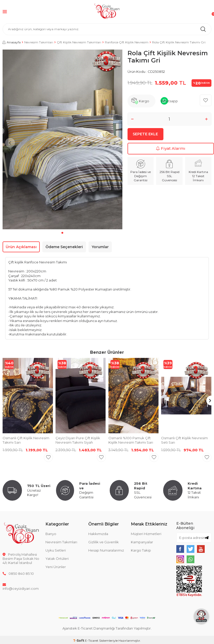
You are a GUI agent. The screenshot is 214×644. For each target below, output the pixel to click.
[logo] (107, 12)
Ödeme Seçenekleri (64, 247)
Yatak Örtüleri (57, 559)
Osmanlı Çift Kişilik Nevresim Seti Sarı (184, 440)
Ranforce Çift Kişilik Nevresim (127, 42)
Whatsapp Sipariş (169, 103)
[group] (62, 139)
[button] (62, 233)
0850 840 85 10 (18, 574)
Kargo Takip (141, 550)
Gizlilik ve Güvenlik (104, 542)
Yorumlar (100, 247)
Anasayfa (12, 42)
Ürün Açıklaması (21, 247)
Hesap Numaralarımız (106, 550)
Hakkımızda (98, 534)
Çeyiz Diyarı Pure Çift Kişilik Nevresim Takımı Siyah (78, 440)
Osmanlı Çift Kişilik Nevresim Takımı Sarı (26, 440)
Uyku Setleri (56, 550)
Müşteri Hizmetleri (146, 534)
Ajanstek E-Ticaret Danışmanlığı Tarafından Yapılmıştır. (107, 628)
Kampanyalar (142, 542)
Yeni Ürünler (56, 567)
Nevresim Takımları (39, 42)
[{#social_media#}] (180, 549)
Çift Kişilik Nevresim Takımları (79, 42)
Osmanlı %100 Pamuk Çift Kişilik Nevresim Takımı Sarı (131, 440)
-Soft (79, 641)
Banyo (51, 534)
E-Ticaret (92, 641)
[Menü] (5, 11)
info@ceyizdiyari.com (21, 586)
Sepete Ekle (145, 136)
